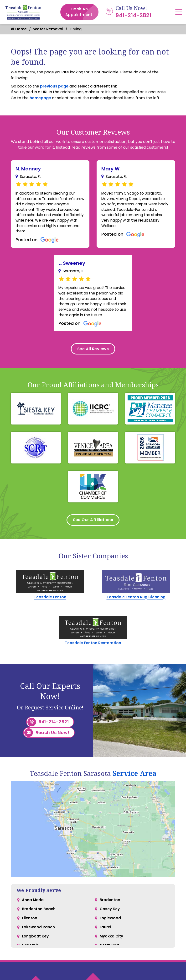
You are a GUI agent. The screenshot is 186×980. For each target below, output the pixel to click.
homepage (40, 98)
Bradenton (110, 913)
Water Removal (49, 29)
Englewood (110, 932)
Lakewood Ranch (39, 942)
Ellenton (30, 932)
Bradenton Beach (39, 923)
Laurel (106, 942)
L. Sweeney (72, 267)
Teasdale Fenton (50, 612)
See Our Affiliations (93, 534)
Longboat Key (36, 951)
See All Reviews (93, 361)
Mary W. (111, 169)
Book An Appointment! (82, 12)
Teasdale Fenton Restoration (93, 658)
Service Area (134, 786)
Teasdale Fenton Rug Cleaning (136, 612)
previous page (54, 86)
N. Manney (28, 169)
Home (19, 29)
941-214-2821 (134, 15)
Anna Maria (33, 913)
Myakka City (112, 951)
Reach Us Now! (47, 748)
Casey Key (110, 923)
